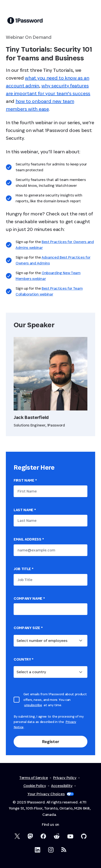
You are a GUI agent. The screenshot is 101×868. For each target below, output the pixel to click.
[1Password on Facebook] (43, 836)
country (23, 659)
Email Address (29, 539)
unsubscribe (33, 705)
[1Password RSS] (64, 850)
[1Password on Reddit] (57, 836)
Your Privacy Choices (51, 794)
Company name (29, 598)
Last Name (25, 510)
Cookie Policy (35, 786)
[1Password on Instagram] (51, 850)
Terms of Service (34, 778)
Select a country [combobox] (31, 672)
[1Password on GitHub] (84, 836)
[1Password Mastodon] (30, 836)
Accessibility (62, 786)
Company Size (28, 628)
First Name (25, 480)
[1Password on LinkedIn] (38, 850)
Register (50, 741)
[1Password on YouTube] (70, 836)
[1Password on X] (17, 836)
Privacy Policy (65, 778)
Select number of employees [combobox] (42, 641)
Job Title (23, 569)
